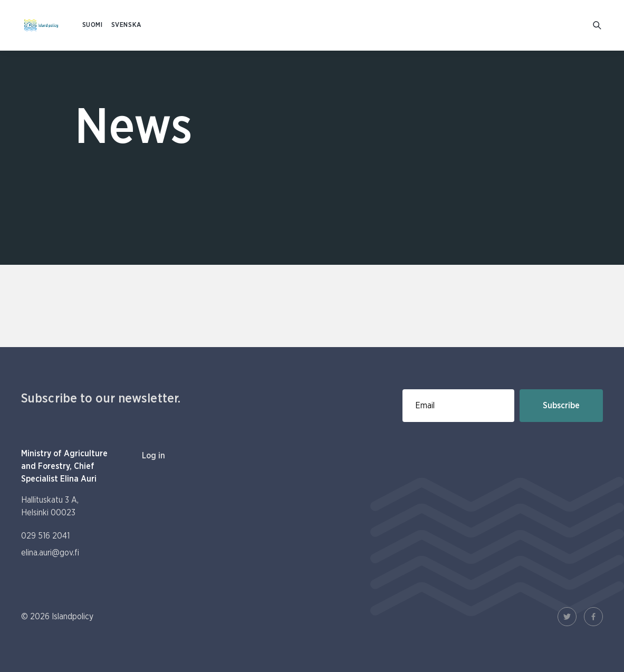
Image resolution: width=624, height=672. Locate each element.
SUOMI (93, 25)
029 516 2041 (45, 536)
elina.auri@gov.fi (50, 553)
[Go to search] (598, 26)
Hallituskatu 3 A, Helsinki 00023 (50, 506)
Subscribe (561, 406)
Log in (153, 456)
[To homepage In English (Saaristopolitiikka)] (41, 25)
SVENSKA (127, 25)
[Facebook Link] (593, 617)
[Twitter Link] (567, 617)
